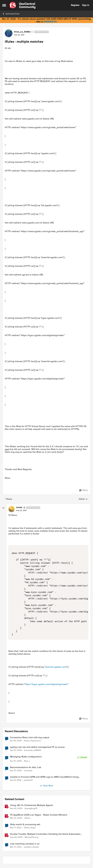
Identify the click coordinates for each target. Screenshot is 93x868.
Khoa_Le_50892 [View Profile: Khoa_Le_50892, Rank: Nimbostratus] (22, 32)
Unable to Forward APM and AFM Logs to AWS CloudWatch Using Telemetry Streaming (44, 777)
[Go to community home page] (22, 5)
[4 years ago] (16, 847)
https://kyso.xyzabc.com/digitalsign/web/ (46, 684)
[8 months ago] (16, 809)
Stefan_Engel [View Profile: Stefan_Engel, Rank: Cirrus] (30, 828)
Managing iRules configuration (26, 757)
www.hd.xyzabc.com (56, 667)
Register (75, 5)
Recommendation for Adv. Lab (26, 767)
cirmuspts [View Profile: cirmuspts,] (28, 771)
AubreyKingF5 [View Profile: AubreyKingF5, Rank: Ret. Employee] (31, 809)
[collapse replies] (3, 508)
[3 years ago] (16, 828)
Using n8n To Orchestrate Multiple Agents (32, 805)
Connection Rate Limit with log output (30, 737)
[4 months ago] (16, 818)
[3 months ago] (16, 741)
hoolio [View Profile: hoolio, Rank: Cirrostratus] (19, 507)
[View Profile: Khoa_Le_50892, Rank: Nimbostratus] (9, 33)
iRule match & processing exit (25, 824)
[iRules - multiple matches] (21, 511)
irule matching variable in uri (25, 844)
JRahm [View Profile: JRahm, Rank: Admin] (27, 818)
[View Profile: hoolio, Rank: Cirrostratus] (12, 509)
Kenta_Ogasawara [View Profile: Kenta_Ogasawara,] (32, 741)
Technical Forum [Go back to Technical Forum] (11, 14)
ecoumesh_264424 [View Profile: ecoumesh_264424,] (32, 750)
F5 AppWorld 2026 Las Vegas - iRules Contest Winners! (39, 815)
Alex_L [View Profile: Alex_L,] (27, 761)
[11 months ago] (16, 837)
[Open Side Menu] (4, 5)
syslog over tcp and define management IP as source (37, 747)
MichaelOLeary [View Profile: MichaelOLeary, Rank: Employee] (32, 837)
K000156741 (50, 22)
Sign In (86, 5)
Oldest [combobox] (83, 499)
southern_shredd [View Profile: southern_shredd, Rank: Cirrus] (31, 847)
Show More (46, 786)
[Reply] (83, 490)
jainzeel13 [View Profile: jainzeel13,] (28, 780)
